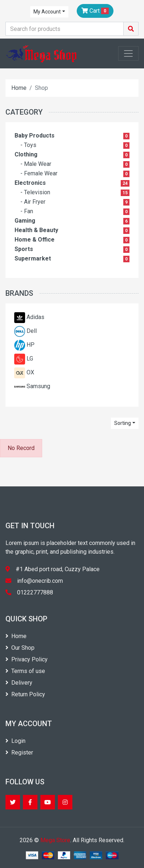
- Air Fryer (33, 202)
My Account (47, 12)
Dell (32, 331)
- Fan (27, 211)
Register (19, 752)
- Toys (28, 145)
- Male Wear (36, 164)
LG (30, 359)
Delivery (19, 683)
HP (31, 345)
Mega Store (55, 840)
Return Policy (25, 694)
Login (15, 741)
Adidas (35, 317)
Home (19, 88)
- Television (35, 192)
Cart (95, 11)
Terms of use (25, 671)
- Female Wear (39, 173)
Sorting (123, 423)
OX (30, 372)
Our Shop (20, 648)
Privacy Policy (27, 659)
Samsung (38, 386)
